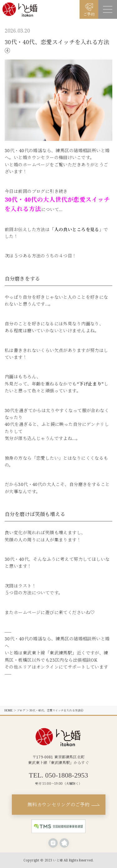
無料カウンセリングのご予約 (58, 804)
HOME (9, 710)
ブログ (21, 710)
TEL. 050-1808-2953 (59, 775)
